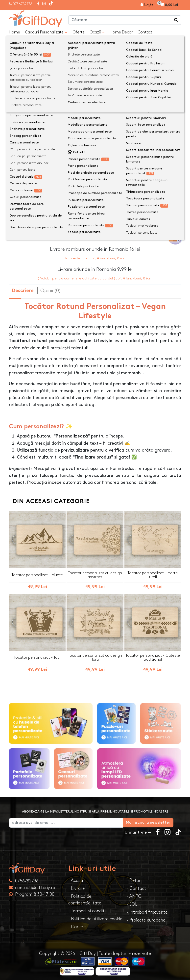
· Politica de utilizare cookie (95, 916)
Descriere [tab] (23, 288)
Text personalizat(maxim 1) (39, 150)
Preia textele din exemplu (42, 142)
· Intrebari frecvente (147, 909)
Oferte (79, 32)
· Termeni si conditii (87, 908)
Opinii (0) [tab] (51, 288)
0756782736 (23, 4)
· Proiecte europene (146, 917)
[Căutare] (176, 20)
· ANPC (134, 893)
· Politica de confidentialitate (85, 897)
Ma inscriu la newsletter (156, 820)
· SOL (132, 901)
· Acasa (76, 878)
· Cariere (77, 924)
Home (14, 32)
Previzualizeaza (97, 194)
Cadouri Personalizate (46, 32)
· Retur (134, 878)
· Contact (136, 885)
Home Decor (121, 32)
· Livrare (76, 885)
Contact (145, 32)
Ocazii (97, 32)
